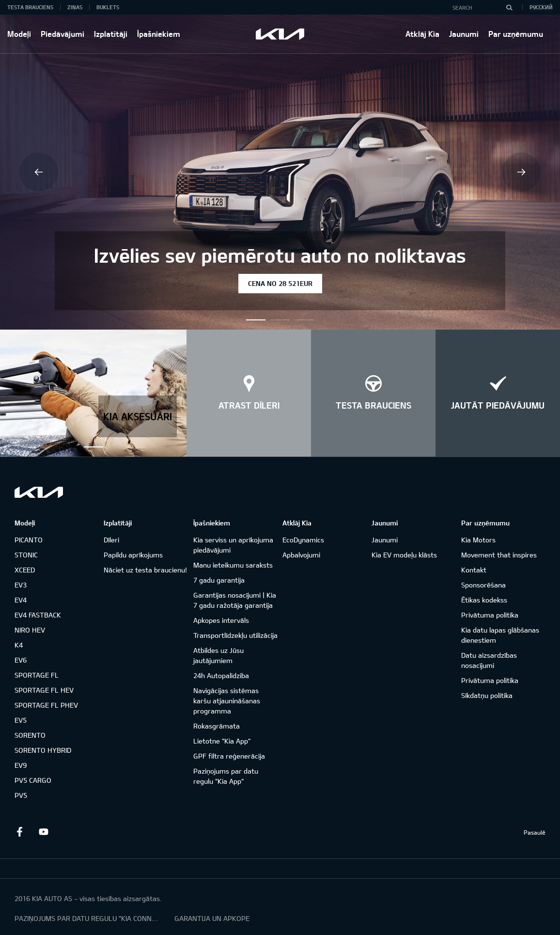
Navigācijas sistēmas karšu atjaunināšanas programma (227, 701)
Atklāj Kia (422, 34)
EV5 (21, 720)
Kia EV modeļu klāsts (404, 555)
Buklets (108, 7)
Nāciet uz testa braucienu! (145, 570)
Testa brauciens (30, 7)
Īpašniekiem (159, 34)
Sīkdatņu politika (487, 695)
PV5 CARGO (33, 780)
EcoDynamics (303, 540)
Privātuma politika (490, 615)
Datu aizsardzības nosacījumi (489, 660)
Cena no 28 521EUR (280, 283)
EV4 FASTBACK (38, 615)
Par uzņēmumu (516, 34)
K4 (19, 645)
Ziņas (75, 7)
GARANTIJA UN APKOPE (212, 918)
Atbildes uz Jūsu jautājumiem (218, 655)
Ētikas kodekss (484, 600)
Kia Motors (478, 540)
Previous (39, 172)
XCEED (25, 570)
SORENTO (30, 735)
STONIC (26, 555)
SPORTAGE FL (37, 675)
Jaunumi (464, 34)
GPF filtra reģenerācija (229, 756)
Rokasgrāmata (217, 726)
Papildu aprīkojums (133, 555)
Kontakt (474, 570)
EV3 (21, 585)
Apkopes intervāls (221, 620)
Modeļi (19, 34)
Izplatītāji (111, 34)
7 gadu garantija (219, 580)
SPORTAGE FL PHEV (46, 705)
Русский (541, 7)
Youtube (44, 832)
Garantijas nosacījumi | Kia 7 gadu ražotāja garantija (235, 600)
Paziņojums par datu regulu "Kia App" (226, 776)
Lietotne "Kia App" (222, 741)
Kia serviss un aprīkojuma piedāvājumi (233, 545)
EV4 (21, 600)
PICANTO (29, 540)
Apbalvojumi (301, 555)
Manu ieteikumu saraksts (233, 565)
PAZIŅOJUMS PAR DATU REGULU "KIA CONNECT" (87, 918)
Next (521, 172)
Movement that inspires (499, 555)
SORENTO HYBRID (43, 750)
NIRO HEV (30, 630)
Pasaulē (535, 832)
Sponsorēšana (483, 585)
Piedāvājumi (62, 34)
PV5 (21, 795)
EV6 (21, 660)
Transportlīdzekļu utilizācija (235, 635)
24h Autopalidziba (221, 675)
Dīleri (111, 540)
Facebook (19, 832)
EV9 (21, 765)
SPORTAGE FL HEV (44, 690)
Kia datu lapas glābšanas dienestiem (500, 635)
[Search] (509, 7)
